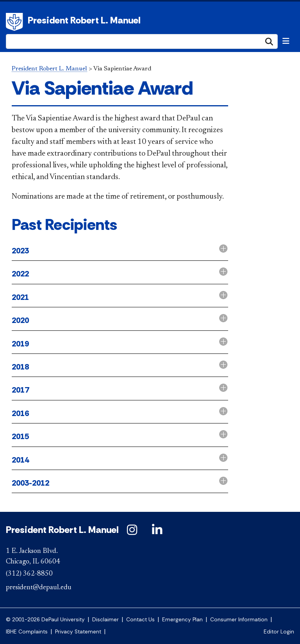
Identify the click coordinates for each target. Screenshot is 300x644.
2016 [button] (20, 413)
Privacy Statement (78, 632)
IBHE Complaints (27, 632)
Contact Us (140, 620)
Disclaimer (105, 620)
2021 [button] (20, 297)
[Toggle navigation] (286, 41)
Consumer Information (239, 620)
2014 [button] (20, 460)
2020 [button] (20, 320)
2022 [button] (20, 274)
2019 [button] (20, 344)
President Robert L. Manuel (84, 20)
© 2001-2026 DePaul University (45, 620)
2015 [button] (20, 436)
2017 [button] (20, 390)
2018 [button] (20, 367)
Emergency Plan (182, 620)
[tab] (120, 251)
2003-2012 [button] (30, 483)
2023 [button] (20, 251)
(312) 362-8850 (29, 574)
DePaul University (16, 22)
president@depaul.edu (39, 588)
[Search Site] (142, 41)
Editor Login (279, 632)
